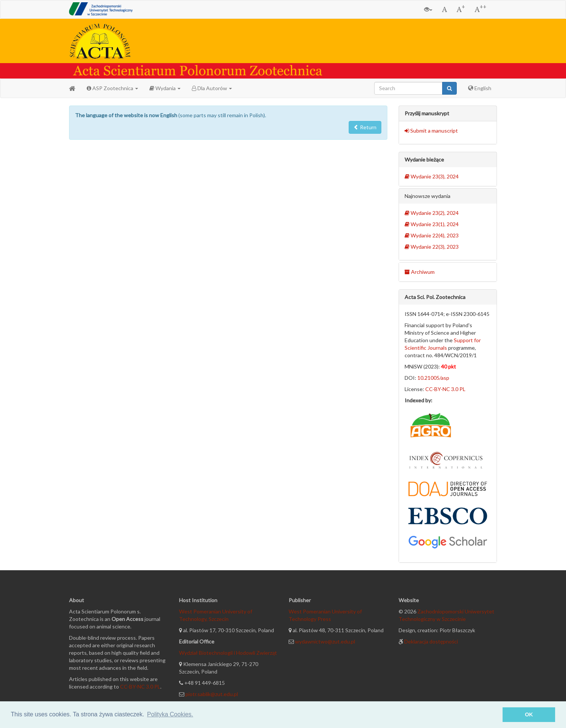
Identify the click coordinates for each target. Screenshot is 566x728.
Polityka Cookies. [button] (170, 714)
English (480, 88)
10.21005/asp (433, 378)
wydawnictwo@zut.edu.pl (325, 641)
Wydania (165, 88)
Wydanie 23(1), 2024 (432, 224)
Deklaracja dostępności (431, 641)
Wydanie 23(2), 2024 (432, 213)
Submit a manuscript (431, 131)
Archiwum (420, 272)
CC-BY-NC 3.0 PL (445, 389)
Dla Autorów (212, 88)
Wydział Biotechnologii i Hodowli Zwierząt (228, 653)
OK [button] (529, 714)
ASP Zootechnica (112, 88)
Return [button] (365, 127)
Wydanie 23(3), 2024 (432, 176)
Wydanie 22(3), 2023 (432, 247)
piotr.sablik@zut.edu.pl (212, 694)
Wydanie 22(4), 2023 (432, 235)
